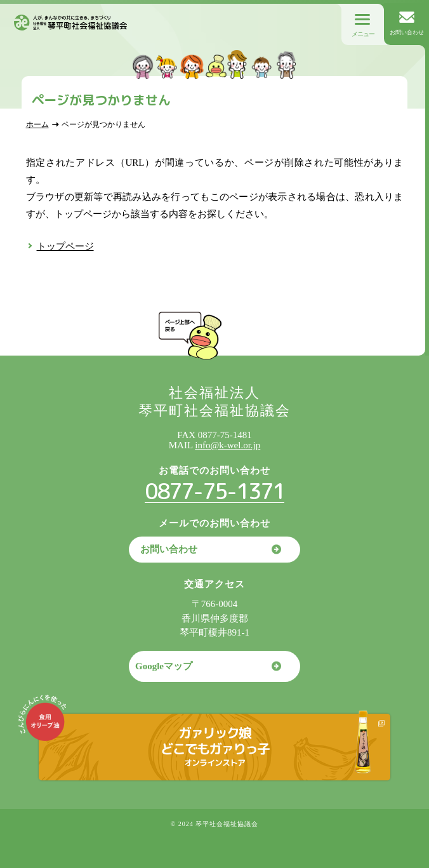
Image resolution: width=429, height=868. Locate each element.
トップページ (65, 246)
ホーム (37, 124)
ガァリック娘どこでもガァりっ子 (215, 746)
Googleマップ (164, 666)
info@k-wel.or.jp (228, 445)
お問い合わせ (169, 549)
